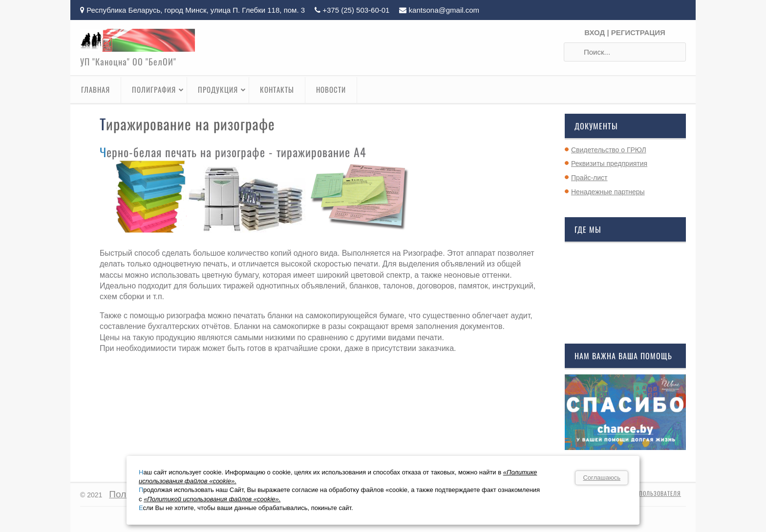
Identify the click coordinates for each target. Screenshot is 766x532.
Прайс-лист (589, 178)
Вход (595, 32)
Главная (96, 89)
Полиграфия (158, 89)
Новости (331, 89)
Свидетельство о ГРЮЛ (609, 150)
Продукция (222, 89)
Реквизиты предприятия (609, 164)
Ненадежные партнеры (608, 192)
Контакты (277, 89)
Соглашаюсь (602, 478)
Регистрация (638, 32)
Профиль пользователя (646, 493)
